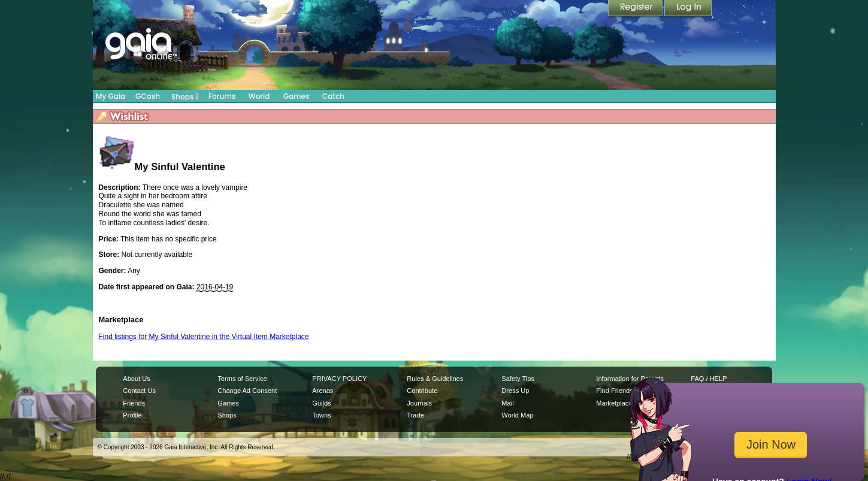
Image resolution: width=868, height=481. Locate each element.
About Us (136, 379)
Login (688, 9)
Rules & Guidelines (435, 379)
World (259, 96)
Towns (321, 415)
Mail (507, 403)
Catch (333, 96)
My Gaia (111, 96)
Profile (132, 415)
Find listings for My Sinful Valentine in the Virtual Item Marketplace (204, 337)
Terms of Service (242, 379)
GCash (148, 96)
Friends (134, 403)
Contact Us (139, 391)
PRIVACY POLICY (339, 379)
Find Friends (614, 391)
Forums (222, 96)
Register (636, 9)
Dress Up (515, 391)
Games (297, 96)
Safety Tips (518, 379)
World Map (517, 415)
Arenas (323, 391)
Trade (415, 415)
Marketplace (614, 403)
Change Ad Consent (247, 391)
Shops (185, 96)
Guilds (321, 403)
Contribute (422, 391)
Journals (419, 403)
